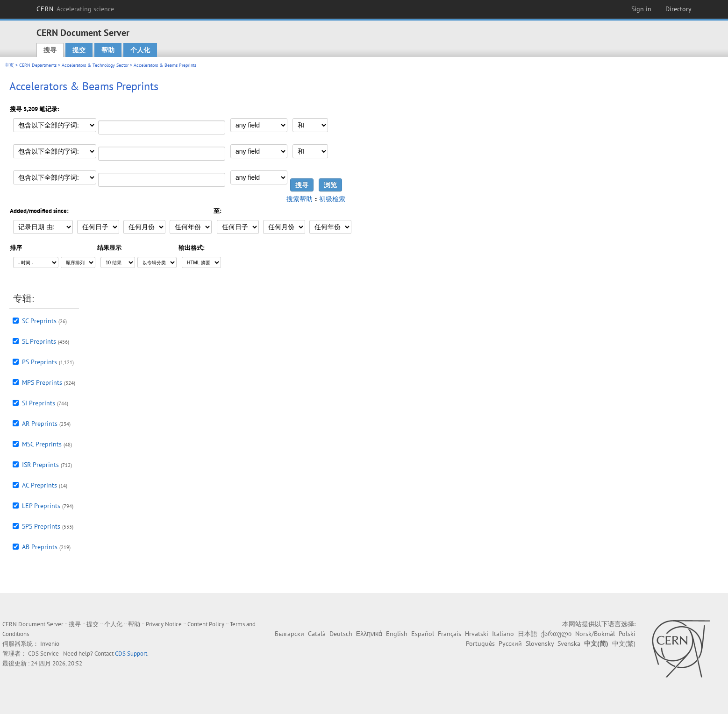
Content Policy (206, 624)
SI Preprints (39, 403)
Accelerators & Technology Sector (95, 65)
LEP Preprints (41, 506)
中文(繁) (624, 643)
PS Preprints (39, 362)
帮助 (108, 50)
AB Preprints (40, 547)
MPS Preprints (42, 382)
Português (480, 643)
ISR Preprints (40, 465)
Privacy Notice (164, 624)
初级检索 (332, 199)
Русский (510, 643)
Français (450, 634)
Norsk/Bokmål (595, 634)
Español (423, 634)
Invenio (50, 644)
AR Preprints (40, 424)
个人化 (140, 50)
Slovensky (540, 643)
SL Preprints (39, 341)
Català (317, 634)
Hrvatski (477, 634)
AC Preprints (39, 485)
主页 (9, 65)
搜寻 (50, 50)
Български (289, 634)
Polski (627, 634)
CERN (75, 9)
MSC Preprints (42, 444)
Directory (678, 9)
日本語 (528, 634)
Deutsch (341, 634)
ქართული (556, 634)
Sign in (641, 9)
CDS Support (131, 654)
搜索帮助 (300, 199)
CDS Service (43, 654)
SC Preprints (39, 321)
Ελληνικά (369, 634)
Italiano (503, 634)
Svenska (569, 643)
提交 (79, 50)
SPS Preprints (41, 526)
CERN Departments (38, 65)
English (397, 634)
